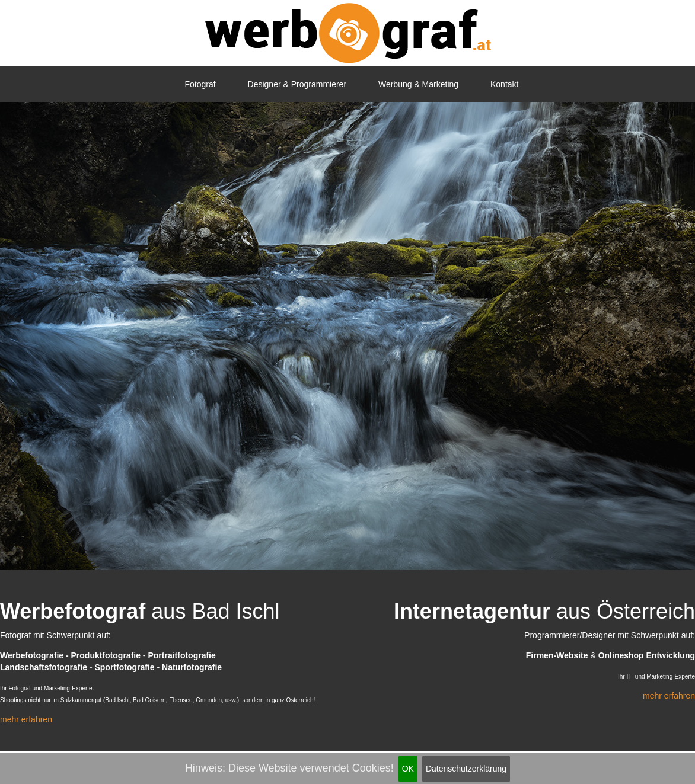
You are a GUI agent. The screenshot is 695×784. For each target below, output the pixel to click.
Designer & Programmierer (297, 84)
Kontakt (504, 84)
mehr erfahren (26, 719)
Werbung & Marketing (418, 84)
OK (408, 769)
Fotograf (200, 84)
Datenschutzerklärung (466, 769)
